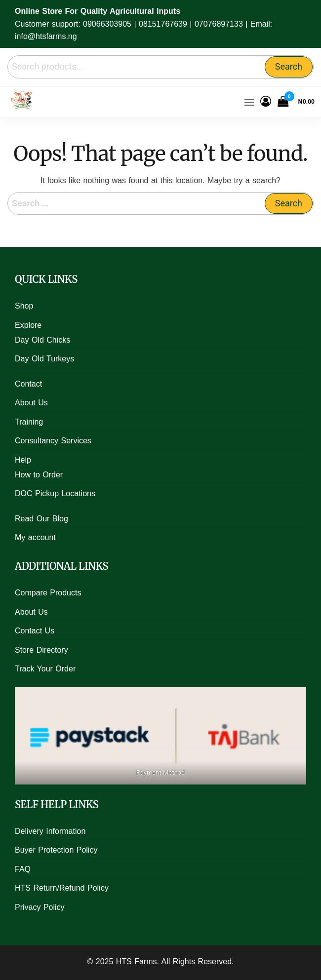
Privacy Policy (40, 907)
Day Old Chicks (42, 340)
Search (289, 66)
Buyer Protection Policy (56, 850)
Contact (28, 384)
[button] (249, 102)
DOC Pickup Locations (55, 493)
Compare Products (48, 593)
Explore (28, 325)
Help (23, 460)
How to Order (39, 475)
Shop (24, 306)
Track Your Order (45, 669)
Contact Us (35, 631)
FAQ (23, 869)
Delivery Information (50, 831)
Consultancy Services (53, 441)
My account (35, 537)
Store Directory (41, 650)
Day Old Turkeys (44, 359)
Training (29, 422)
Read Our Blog (41, 519)
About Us (31, 403)
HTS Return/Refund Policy (62, 888)
